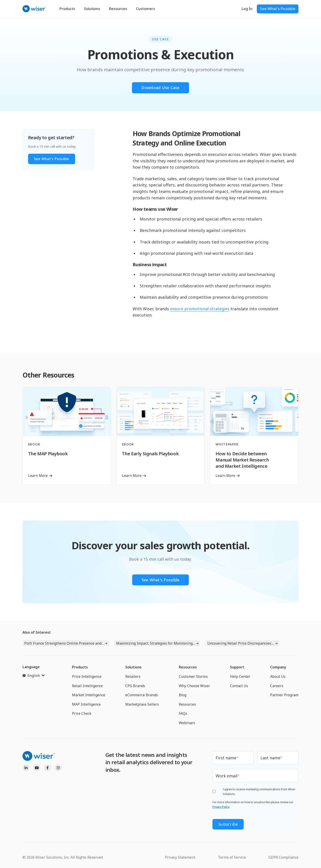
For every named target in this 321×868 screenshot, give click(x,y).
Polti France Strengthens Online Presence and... (64, 643)
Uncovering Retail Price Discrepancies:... (241, 643)
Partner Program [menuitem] (284, 695)
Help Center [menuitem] (240, 676)
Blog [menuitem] (183, 695)
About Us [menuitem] (278, 676)
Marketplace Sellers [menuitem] (142, 704)
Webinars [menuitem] (187, 723)
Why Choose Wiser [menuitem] (194, 686)
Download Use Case (160, 88)
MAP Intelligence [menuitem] (86, 704)
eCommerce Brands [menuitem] (142, 695)
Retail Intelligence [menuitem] (87, 686)
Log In (247, 9)
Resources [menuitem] (188, 667)
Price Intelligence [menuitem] (87, 676)
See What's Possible (278, 9)
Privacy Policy (221, 807)
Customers (145, 9)
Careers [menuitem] (277, 686)
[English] (34, 676)
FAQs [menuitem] (183, 714)
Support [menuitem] (237, 667)
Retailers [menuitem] (133, 676)
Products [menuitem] (80, 667)
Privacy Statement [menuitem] (180, 857)
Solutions (92, 9)
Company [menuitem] (278, 667)
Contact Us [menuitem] (239, 686)
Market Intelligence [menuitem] (89, 695)
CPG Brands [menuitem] (135, 686)
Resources (118, 9)
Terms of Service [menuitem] (232, 857)
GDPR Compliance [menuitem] (283, 857)
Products (67, 9)
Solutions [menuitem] (133, 667)
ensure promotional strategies (200, 309)
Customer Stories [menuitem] (193, 676)
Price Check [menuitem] (82, 714)
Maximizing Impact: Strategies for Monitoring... (155, 643)
